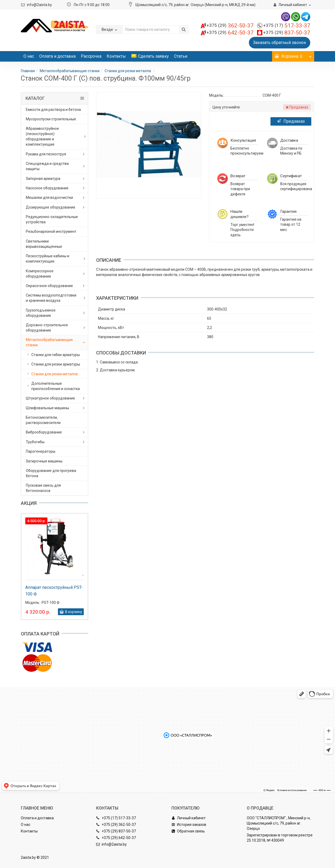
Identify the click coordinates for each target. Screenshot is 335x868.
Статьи (181, 56)
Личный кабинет (189, 818)
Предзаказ (291, 121)
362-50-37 (230, 26)
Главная (28, 71)
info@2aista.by (39, 5)
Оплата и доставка (57, 56)
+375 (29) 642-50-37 (116, 838)
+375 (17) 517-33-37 (116, 818)
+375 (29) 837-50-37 (116, 831)
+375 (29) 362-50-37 (116, 825)
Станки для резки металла (128, 71)
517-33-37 (287, 26)
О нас (29, 56)
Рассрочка (91, 56)
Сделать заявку (150, 56)
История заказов (189, 825)
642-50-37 (230, 33)
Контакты (116, 56)
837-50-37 (287, 33)
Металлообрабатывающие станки (70, 71)
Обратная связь (188, 831)
